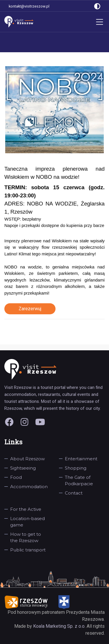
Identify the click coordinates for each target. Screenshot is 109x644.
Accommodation (29, 487)
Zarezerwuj (30, 309)
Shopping (76, 468)
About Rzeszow (27, 459)
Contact (74, 493)
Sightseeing (23, 468)
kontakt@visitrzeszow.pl (29, 6)
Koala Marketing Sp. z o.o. (60, 626)
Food (16, 477)
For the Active (26, 509)
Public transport (28, 550)
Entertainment (81, 459)
